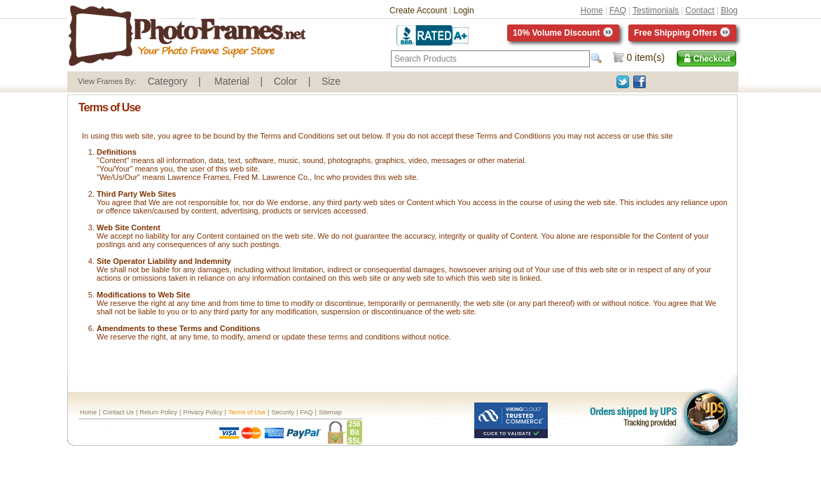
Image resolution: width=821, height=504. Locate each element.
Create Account (418, 10)
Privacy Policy (202, 412)
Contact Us (118, 412)
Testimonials (656, 10)
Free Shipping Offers (682, 33)
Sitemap (330, 412)
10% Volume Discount (563, 33)
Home (592, 10)
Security (283, 412)
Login (463, 10)
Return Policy (158, 412)
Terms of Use (247, 412)
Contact (699, 10)
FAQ (618, 10)
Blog (729, 10)
